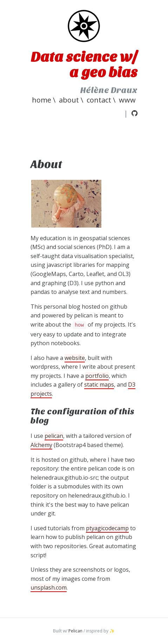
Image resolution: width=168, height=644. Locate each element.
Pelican (75, 631)
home (42, 100)
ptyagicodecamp (107, 528)
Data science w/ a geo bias (84, 65)
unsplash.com (49, 587)
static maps (99, 385)
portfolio (97, 376)
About (69, 100)
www (127, 100)
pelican (54, 436)
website (75, 358)
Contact (99, 100)
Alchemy (41, 445)
